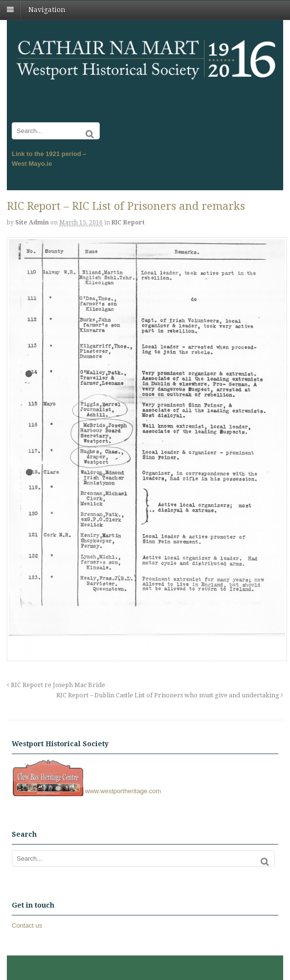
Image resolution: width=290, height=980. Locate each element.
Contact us (27, 925)
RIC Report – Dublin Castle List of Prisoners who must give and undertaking (170, 695)
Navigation (47, 10)
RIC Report (128, 223)
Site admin (32, 223)
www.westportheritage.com (86, 791)
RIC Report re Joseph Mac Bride (56, 685)
